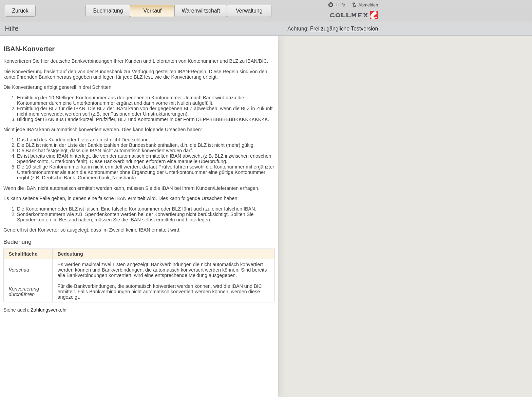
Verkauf (153, 11)
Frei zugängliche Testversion (344, 29)
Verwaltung (249, 11)
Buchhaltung (108, 11)
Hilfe (341, 5)
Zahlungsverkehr (49, 310)
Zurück (20, 11)
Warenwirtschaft (201, 11)
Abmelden (368, 5)
